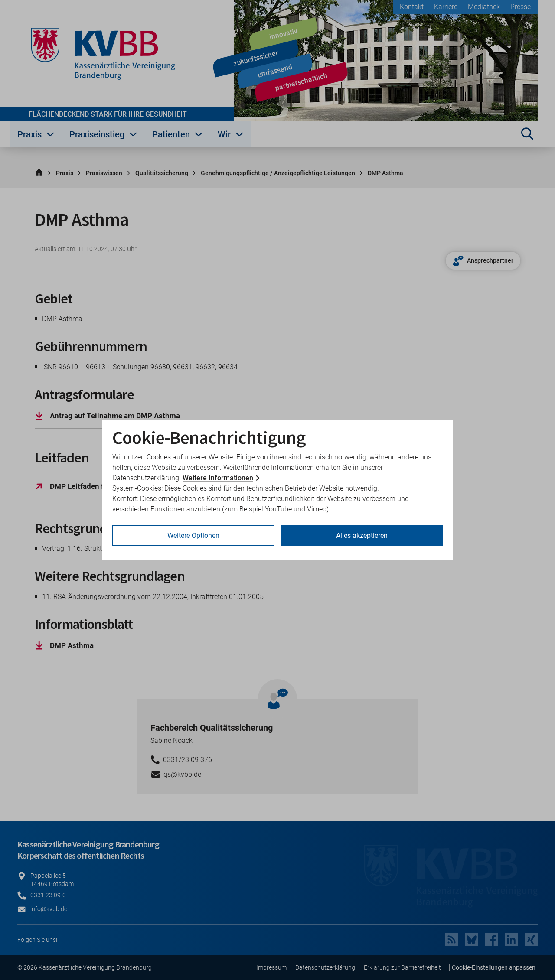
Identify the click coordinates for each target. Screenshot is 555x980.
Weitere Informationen (218, 478)
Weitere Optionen (193, 536)
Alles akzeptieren (362, 536)
